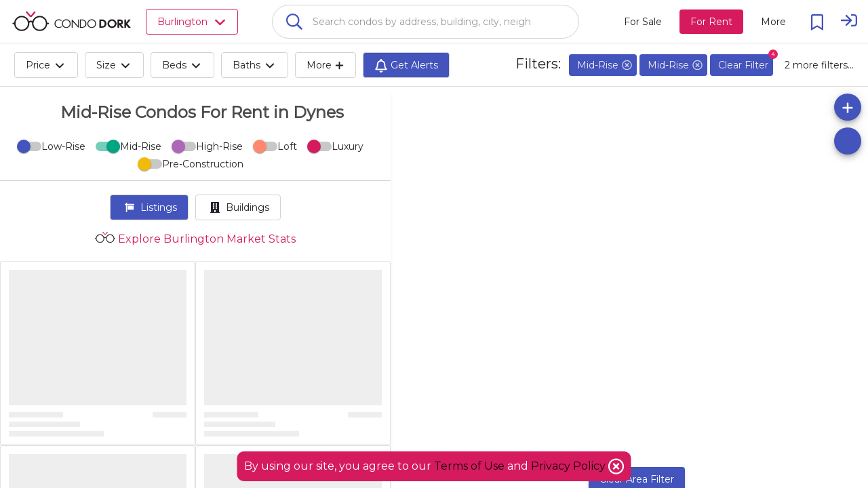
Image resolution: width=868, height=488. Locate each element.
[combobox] (426, 22)
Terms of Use (469, 466)
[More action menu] (773, 22)
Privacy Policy (570, 466)
